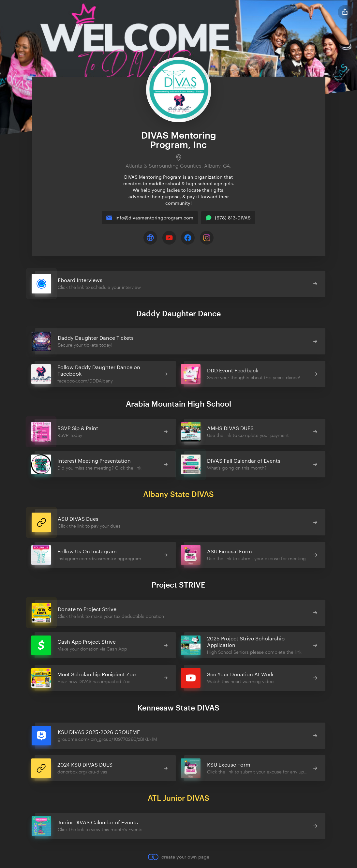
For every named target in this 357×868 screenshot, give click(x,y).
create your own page (178, 857)
